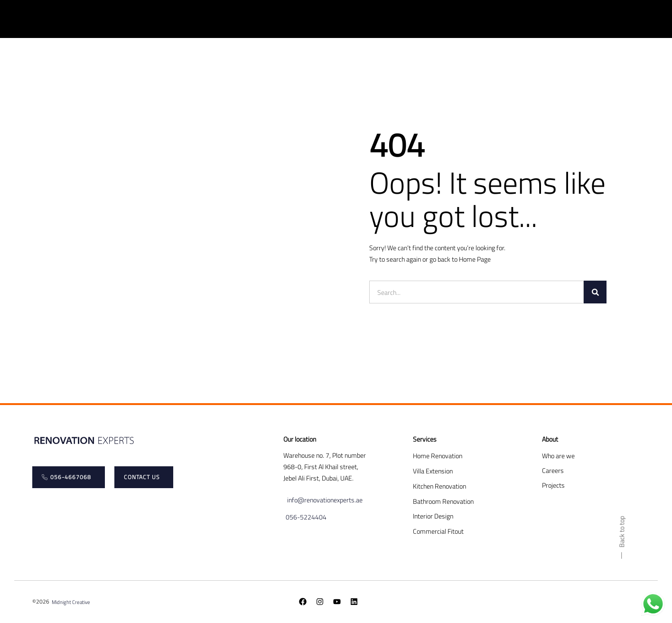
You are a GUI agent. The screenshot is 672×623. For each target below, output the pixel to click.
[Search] (595, 292)
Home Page (475, 259)
